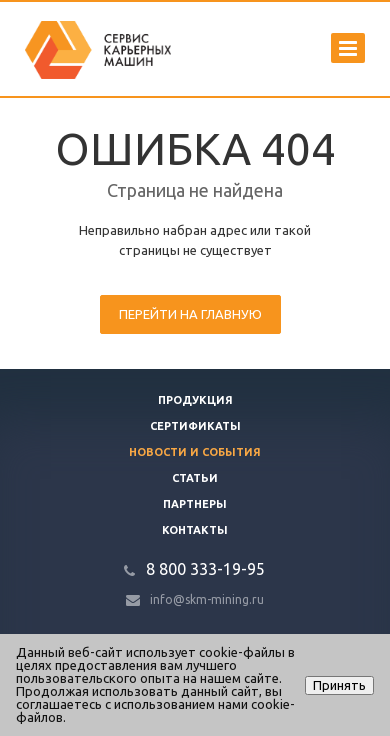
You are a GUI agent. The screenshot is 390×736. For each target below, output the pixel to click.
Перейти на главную (190, 314)
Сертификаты (195, 426)
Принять (339, 685)
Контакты (195, 530)
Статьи (195, 478)
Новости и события (195, 452)
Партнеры (195, 504)
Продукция (195, 400)
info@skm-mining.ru (207, 599)
